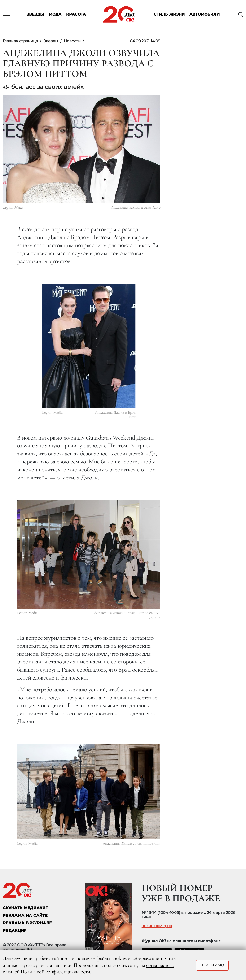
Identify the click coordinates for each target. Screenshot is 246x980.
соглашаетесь (160, 965)
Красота (76, 15)
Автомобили (204, 15)
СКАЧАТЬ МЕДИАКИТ (25, 908)
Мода (55, 15)
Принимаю (212, 965)
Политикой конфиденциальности (55, 972)
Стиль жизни (169, 15)
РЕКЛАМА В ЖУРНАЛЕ (27, 923)
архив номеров (157, 926)
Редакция (15, 931)
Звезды (35, 15)
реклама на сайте (25, 915)
